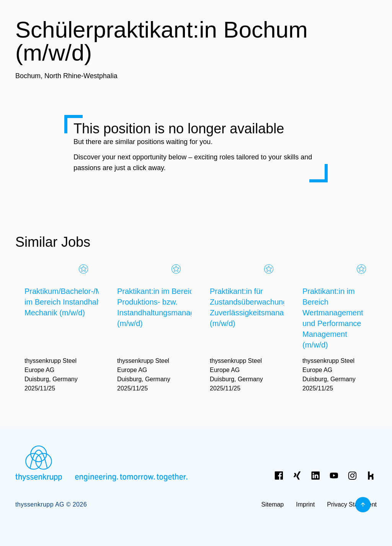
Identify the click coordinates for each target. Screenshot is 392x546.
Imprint (305, 504)
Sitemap (273, 504)
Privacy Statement (352, 504)
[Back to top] (363, 505)
